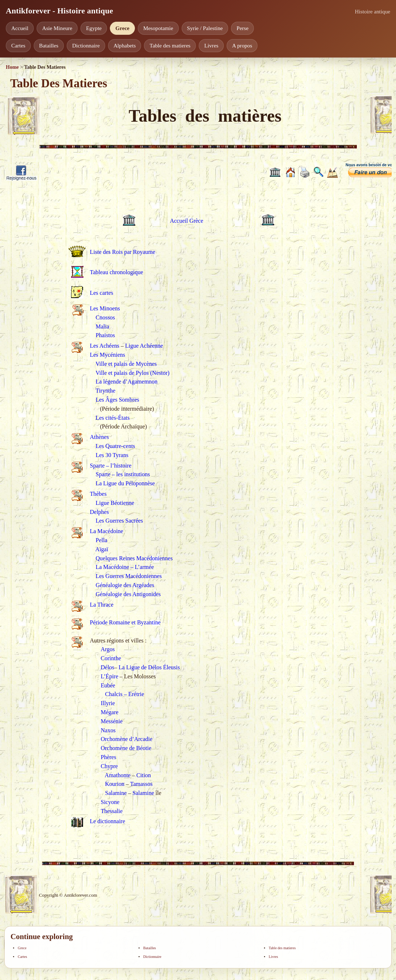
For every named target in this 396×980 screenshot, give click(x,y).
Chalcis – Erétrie (125, 694)
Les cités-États (113, 418)
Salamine (116, 793)
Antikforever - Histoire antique (59, 11)
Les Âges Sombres (117, 400)
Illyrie (108, 703)
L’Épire (110, 676)
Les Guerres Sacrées (119, 521)
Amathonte (118, 775)
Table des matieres (170, 45)
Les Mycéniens (108, 355)
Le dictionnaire (108, 821)
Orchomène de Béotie (126, 748)
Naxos (108, 730)
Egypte (94, 28)
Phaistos (105, 335)
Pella (102, 540)
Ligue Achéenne (144, 346)
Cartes (18, 45)
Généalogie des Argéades (125, 585)
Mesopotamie (158, 28)
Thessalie (112, 811)
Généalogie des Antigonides (128, 594)
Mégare (110, 712)
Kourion (115, 784)
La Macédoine (107, 531)
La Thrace (102, 605)
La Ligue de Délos (140, 667)
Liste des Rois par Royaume (123, 252)
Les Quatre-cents (115, 446)
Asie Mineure (57, 28)
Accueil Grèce (186, 221)
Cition (144, 775)
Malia (102, 326)
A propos (242, 45)
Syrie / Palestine (205, 28)
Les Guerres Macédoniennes (129, 576)
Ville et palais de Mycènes (126, 364)
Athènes (99, 437)
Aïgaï (102, 549)
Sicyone (110, 802)
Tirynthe (105, 391)
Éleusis (172, 667)
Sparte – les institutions (123, 474)
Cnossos (105, 317)
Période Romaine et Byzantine (125, 622)
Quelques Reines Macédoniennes (134, 558)
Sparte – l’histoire (111, 466)
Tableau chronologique (117, 272)
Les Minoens (105, 308)
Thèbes (98, 494)
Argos (108, 649)
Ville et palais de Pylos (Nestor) (132, 373)
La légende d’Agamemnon (127, 382)
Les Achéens (105, 346)
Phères (109, 757)
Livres (211, 45)
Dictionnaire (86, 45)
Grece (122, 28)
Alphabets (125, 45)
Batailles (49, 45)
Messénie (112, 721)
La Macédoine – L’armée (125, 567)
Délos (108, 667)
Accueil (20, 28)
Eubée (108, 685)
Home (12, 67)
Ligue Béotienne (115, 503)
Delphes (99, 512)
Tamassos (141, 784)
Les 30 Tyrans (112, 455)
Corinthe (111, 658)
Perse (242, 28)
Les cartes (102, 293)
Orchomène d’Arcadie (127, 739)
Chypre (109, 766)
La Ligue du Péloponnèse (125, 483)
